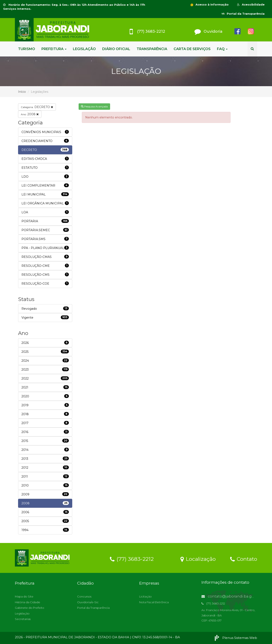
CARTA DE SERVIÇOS (192, 49)
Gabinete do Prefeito (30, 608)
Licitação (145, 596)
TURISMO (27, 49)
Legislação (22, 613)
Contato (244, 559)
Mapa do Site (24, 596)
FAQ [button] (222, 49)
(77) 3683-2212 (132, 559)
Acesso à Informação (209, 4)
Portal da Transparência (243, 14)
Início (22, 92)
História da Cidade (28, 602)
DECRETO (37, 107)
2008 (30, 114)
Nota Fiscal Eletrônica (154, 602)
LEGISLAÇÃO (84, 49)
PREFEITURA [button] (54, 49)
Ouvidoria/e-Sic (88, 602)
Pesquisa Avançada (94, 106)
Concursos (84, 596)
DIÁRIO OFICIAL (116, 49)
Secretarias (23, 619)
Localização (198, 559)
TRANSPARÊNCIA (152, 49)
